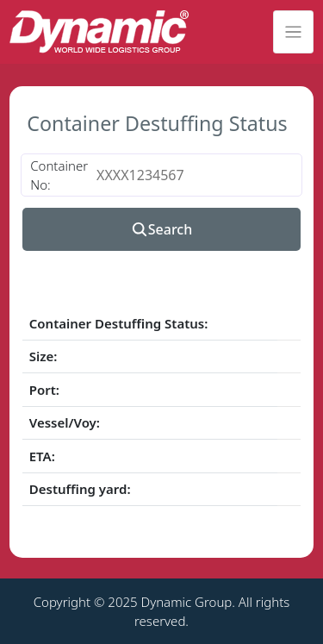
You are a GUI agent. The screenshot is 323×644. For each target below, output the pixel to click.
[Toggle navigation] (293, 32)
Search (161, 229)
